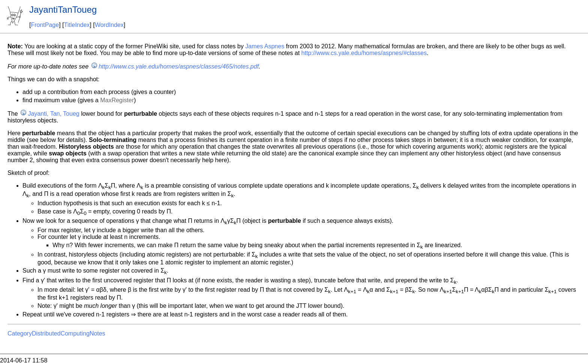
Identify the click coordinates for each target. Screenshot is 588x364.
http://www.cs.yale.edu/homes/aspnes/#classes (364, 53)
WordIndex (109, 25)
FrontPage (45, 25)
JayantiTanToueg (63, 10)
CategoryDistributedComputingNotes (56, 333)
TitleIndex (77, 25)
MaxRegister (117, 100)
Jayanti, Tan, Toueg (53, 114)
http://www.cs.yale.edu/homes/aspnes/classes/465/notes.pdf (179, 66)
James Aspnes (265, 46)
